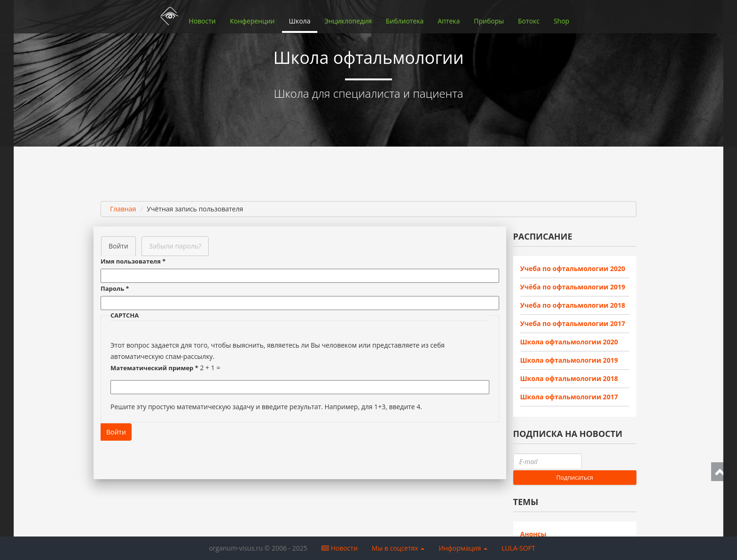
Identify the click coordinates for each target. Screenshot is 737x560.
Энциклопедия (348, 21)
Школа (300, 21)
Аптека (449, 21)
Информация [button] (463, 548)
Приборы (489, 21)
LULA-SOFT (518, 548)
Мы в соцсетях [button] (398, 548)
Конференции (252, 21)
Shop (561, 21)
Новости (202, 21)
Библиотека (405, 21)
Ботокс (529, 21)
